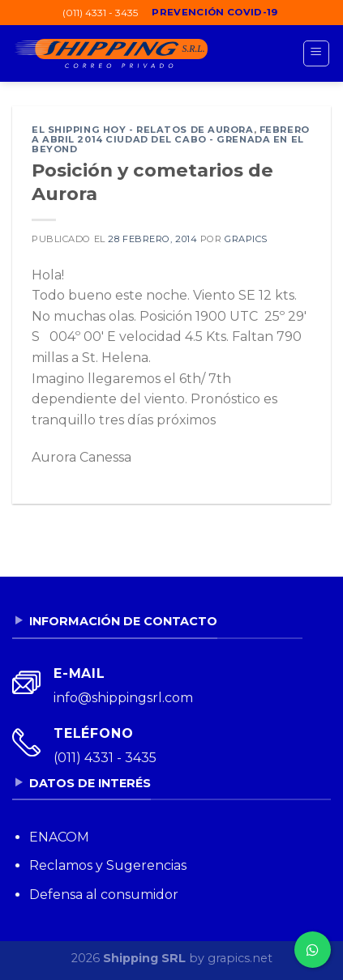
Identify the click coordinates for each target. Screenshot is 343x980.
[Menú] (317, 53)
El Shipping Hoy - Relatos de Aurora (143, 130)
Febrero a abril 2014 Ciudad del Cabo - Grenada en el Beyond (171, 139)
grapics (246, 239)
